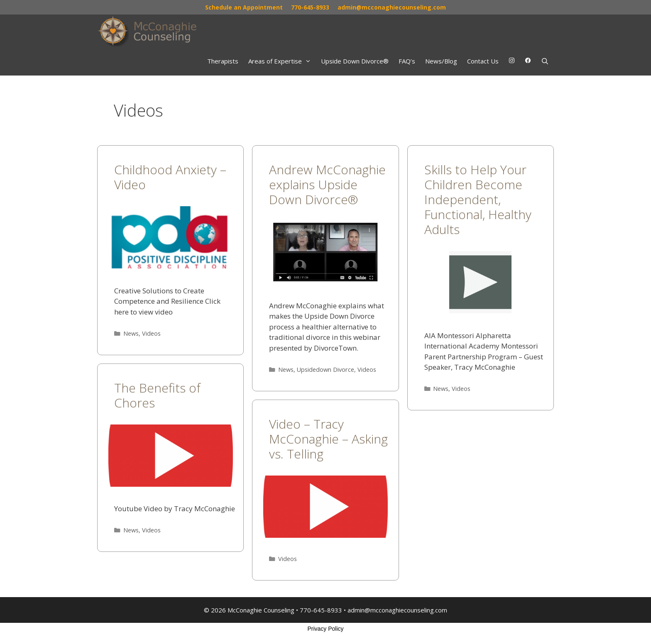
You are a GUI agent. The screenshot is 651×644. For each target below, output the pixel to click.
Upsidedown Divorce (325, 370)
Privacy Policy (325, 629)
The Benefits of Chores (157, 395)
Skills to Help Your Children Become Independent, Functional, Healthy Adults (478, 199)
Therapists (223, 61)
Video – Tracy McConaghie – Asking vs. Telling (328, 439)
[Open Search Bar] (545, 61)
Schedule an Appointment (244, 7)
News (131, 333)
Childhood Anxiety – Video (170, 177)
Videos (151, 333)
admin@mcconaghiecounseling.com (392, 7)
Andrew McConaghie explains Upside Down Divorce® (327, 184)
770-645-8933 (310, 7)
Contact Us (483, 61)
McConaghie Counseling (261, 610)
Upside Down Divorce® (355, 61)
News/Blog (441, 61)
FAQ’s (407, 61)
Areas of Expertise (282, 61)
